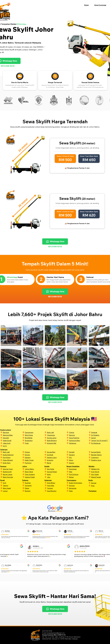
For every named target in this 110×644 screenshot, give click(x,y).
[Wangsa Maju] (12, 435)
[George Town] (12, 469)
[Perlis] (96, 480)
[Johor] (29, 466)
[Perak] (7, 480)
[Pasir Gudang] (34, 474)
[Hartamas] (79, 443)
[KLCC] (12, 446)
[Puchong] (34, 463)
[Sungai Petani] (57, 472)
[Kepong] (79, 435)
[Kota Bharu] (57, 483)
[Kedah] (52, 466)
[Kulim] (57, 474)
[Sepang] (79, 455)
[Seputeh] (12, 438)
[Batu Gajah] (12, 488)
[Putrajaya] (96, 491)
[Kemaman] (79, 488)
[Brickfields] (34, 438)
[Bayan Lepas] (12, 474)
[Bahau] (79, 477)
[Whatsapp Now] (55, 241)
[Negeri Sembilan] (74, 466)
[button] (102, 5)
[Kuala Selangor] (12, 455)
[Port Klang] (12, 457)
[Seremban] (79, 469)
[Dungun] (79, 485)
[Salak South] (12, 440)
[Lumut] (12, 491)
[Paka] (79, 491)
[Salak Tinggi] (34, 460)
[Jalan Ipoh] (12, 443)
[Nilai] (79, 472)
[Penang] (7, 466)
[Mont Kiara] (34, 435)
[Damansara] (34, 432)
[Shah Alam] (12, 463)
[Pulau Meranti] (12, 460)
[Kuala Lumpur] (7, 430)
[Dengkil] (79, 452)
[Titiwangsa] (57, 435)
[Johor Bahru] (34, 469)
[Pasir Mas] (57, 485)
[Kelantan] (52, 480)
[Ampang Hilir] (57, 443)
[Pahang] (29, 480)
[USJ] (79, 457)
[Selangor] (7, 449)
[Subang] (34, 457)
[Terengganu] (74, 480)
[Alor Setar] (57, 469)
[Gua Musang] (57, 491)
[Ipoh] (12, 483)
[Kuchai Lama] (57, 438)
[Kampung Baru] (79, 440)
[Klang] (79, 460)
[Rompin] (34, 491)
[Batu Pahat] (34, 472)
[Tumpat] (57, 488)
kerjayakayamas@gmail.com (56, 633)
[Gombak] (56, 455)
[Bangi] (56, 463)
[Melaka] (96, 466)
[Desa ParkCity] (79, 438)
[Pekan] (34, 488)
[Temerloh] (34, 485)
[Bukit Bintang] (57, 440)
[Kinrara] (34, 455)
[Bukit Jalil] (57, 432)
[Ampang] (56, 460)
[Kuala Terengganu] (79, 483)
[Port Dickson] (79, 474)
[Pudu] (34, 443)
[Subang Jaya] (56, 457)
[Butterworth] (12, 472)
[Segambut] (34, 440)
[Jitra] (57, 477)
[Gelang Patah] (34, 477)
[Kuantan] (34, 483)
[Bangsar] (12, 432)
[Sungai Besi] (56, 452)
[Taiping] (12, 485)
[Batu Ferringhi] (12, 477)
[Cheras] (79, 432)
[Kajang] (79, 463)
